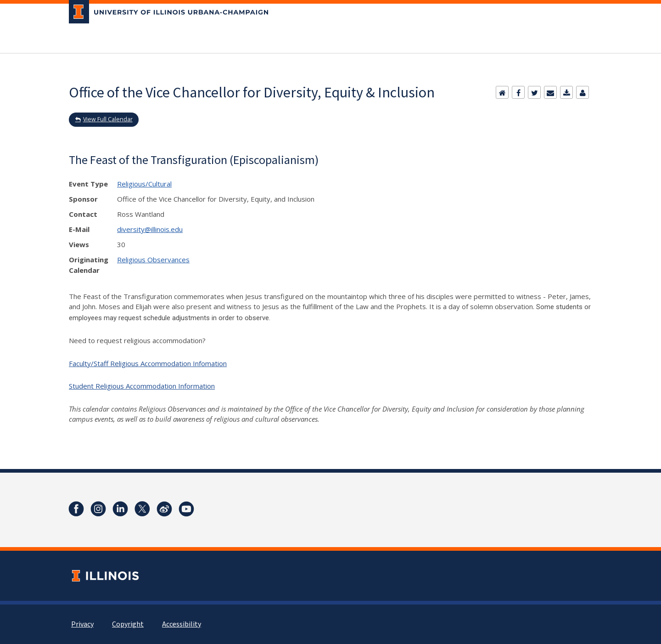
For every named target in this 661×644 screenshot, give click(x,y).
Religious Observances (153, 260)
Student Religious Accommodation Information (142, 386)
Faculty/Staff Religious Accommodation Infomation (148, 363)
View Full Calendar (108, 119)
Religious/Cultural (144, 184)
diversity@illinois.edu (150, 229)
